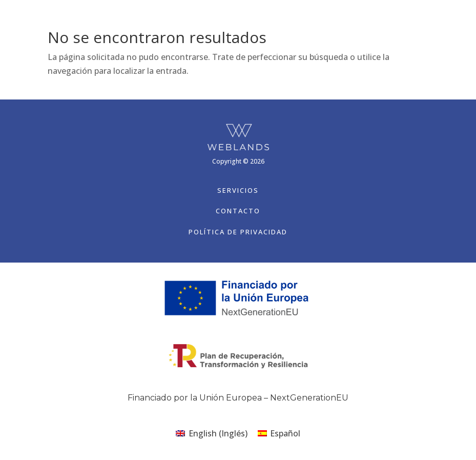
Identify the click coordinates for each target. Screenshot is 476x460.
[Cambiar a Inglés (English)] (211, 433)
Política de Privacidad (238, 232)
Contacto (238, 211)
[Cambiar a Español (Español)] (279, 433)
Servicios (238, 190)
